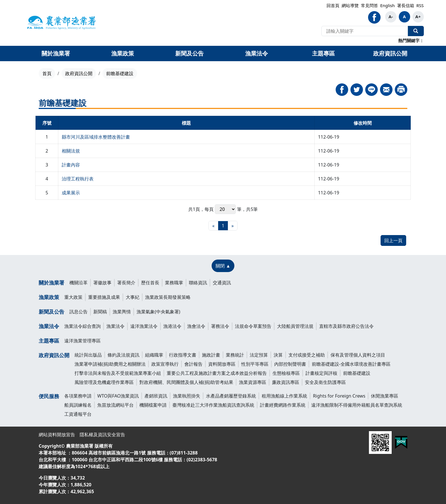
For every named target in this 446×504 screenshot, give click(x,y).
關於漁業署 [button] (56, 53)
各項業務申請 (78, 396)
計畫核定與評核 (321, 373)
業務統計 (235, 355)
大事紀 (133, 297)
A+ (418, 17)
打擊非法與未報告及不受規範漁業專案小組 (118, 373)
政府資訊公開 (79, 73)
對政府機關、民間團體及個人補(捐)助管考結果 (186, 382)
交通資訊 (222, 283)
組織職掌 (154, 355)
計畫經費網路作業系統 (283, 405)
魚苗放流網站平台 (115, 405)
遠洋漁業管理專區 (82, 341)
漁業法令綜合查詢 (82, 326)
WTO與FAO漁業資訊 (118, 396)
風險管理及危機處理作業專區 (104, 382)
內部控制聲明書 (290, 364)
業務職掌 (174, 283)
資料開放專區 (222, 364)
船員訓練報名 (78, 405)
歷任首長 (150, 283)
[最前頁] (213, 226)
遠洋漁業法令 (144, 326)
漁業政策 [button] (123, 53)
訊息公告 (79, 312)
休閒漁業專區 (385, 396)
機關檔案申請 (153, 405)
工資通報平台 (78, 414)
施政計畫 (211, 355)
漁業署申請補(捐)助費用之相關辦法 (110, 364)
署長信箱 (406, 5)
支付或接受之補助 (307, 355)
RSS (420, 5)
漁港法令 (172, 326)
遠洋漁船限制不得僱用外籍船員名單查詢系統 (357, 405)
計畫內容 (71, 165)
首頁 (47, 73)
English (388, 5)
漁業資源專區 (253, 382)
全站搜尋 (416, 31)
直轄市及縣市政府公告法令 (346, 326)
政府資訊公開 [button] (390, 53)
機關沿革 (79, 283)
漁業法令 (49, 326)
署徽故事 (102, 283)
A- (391, 17)
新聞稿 (100, 312)
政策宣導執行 (165, 364)
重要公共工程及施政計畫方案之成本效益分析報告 (217, 373)
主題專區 (49, 341)
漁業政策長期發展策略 (168, 297)
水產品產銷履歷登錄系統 (231, 396)
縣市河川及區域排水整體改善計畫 (96, 137)
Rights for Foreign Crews (339, 396)
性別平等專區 (255, 364)
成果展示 (71, 193)
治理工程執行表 (78, 179)
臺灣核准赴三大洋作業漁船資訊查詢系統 (213, 405)
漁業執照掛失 (187, 396)
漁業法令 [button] (257, 53)
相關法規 (71, 151)
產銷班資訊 (156, 396)
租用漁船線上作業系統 (284, 396)
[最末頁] (233, 226)
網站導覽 (350, 5)
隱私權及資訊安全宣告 (102, 435)
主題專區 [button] (323, 53)
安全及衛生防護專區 (325, 382)
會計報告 (193, 364)
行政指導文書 (183, 355)
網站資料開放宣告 (57, 435)
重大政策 (73, 297)
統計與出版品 (88, 355)
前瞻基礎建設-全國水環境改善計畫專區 (351, 364)
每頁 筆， (225, 209)
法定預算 (259, 355)
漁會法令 (196, 326)
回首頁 (333, 5)
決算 (278, 355)
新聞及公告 (51, 312)
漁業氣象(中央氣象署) (158, 312)
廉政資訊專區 (286, 382)
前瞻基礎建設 (357, 373)
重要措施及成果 (104, 297)
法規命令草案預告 (253, 326)
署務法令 (220, 326)
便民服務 (49, 396)
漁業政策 (49, 297)
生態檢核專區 (286, 373)
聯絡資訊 (198, 283)
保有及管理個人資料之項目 (358, 355)
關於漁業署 (51, 283)
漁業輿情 (122, 312)
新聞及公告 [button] (189, 53)
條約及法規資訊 (123, 355)
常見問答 (369, 5)
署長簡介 (126, 283)
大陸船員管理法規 (295, 326)
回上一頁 (393, 240)
